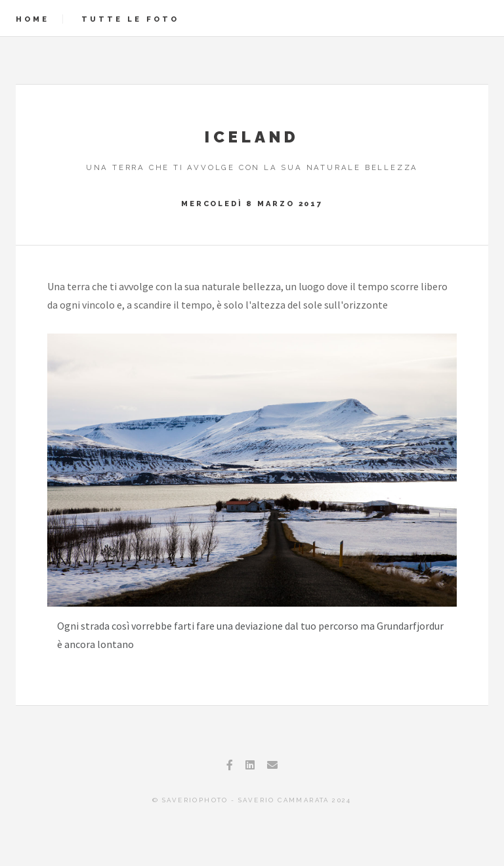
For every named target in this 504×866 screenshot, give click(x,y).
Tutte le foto (130, 19)
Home (32, 19)
